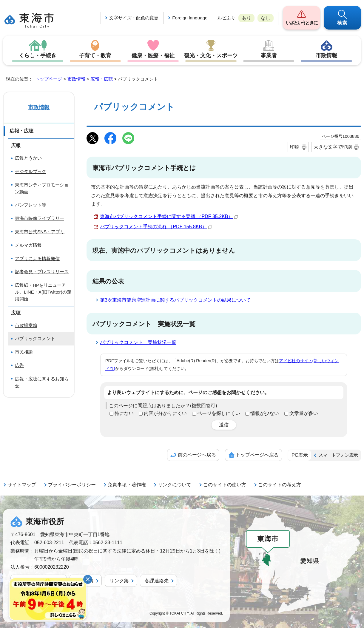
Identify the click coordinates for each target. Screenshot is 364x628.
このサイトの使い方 (225, 485)
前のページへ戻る (197, 455)
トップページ (49, 79)
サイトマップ (22, 485)
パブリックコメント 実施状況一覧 (138, 342)
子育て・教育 (95, 55)
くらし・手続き (38, 55)
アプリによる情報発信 (37, 259)
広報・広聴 (102, 79)
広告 (19, 365)
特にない (124, 413)
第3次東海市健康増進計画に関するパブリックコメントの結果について (175, 300)
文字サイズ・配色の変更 (134, 18)
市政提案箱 (26, 325)
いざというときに (301, 23)
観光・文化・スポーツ (211, 55)
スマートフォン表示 (338, 455)
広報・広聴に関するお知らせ (42, 382)
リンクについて (175, 485)
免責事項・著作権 (127, 485)
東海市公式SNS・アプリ (40, 232)
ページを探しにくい (219, 413)
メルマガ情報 (28, 245)
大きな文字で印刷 (333, 147)
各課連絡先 (157, 581)
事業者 (269, 55)
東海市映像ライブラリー (40, 218)
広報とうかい (28, 158)
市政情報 (326, 55)
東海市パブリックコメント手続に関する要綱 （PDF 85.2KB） (169, 216)
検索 (343, 23)
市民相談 (24, 352)
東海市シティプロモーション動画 (42, 188)
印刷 (295, 147)
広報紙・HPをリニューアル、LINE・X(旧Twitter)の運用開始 (43, 292)
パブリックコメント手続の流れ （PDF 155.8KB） (156, 227)
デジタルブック (31, 171)
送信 (224, 425)
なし (266, 18)
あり (246, 18)
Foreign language (190, 18)
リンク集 (119, 581)
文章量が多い (304, 413)
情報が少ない (265, 413)
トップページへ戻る (257, 455)
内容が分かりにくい (165, 413)
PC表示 (300, 455)
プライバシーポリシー (72, 485)
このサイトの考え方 (280, 485)
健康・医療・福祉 (153, 55)
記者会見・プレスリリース (42, 272)
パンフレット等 (31, 205)
